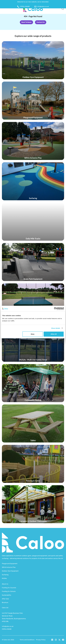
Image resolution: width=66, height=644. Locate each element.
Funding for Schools (9, 591)
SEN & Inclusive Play (9, 567)
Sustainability (7, 595)
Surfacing (5, 575)
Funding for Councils (9, 588)
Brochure (5, 602)
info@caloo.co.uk (8, 626)
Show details (56, 328)
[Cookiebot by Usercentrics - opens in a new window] (55, 309)
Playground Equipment (10, 564)
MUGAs (4, 578)
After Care (5, 599)
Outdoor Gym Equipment (10, 571)
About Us (5, 584)
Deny (33, 334)
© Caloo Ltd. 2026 (8, 640)
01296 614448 (7, 629)
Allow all (54, 334)
